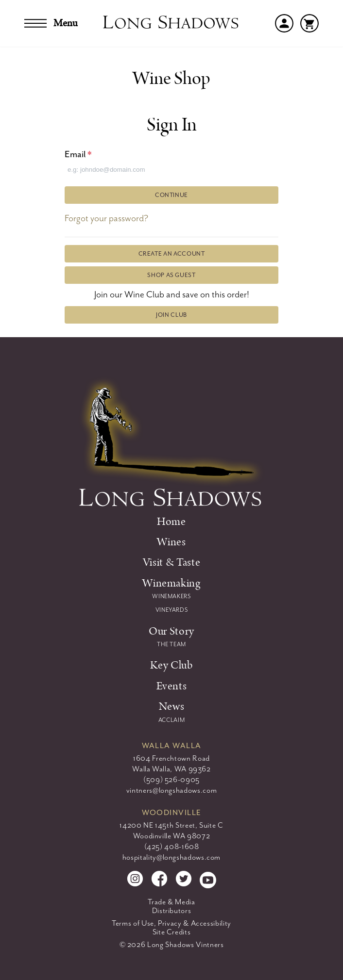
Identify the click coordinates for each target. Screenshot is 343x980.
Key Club (171, 665)
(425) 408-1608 (172, 847)
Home (171, 522)
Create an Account (172, 254)
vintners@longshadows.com (171, 790)
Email (78, 154)
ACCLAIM (171, 720)
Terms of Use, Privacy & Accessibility (171, 923)
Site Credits (172, 932)
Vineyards (172, 610)
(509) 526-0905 (171, 780)
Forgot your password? (106, 218)
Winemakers (171, 596)
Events (172, 686)
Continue (171, 195)
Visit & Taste (171, 562)
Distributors (172, 911)
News (172, 706)
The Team (171, 644)
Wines (171, 542)
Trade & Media (171, 902)
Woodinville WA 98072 (172, 836)
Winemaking (171, 583)
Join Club (171, 315)
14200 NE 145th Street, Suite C (171, 825)
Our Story (171, 631)
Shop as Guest (171, 275)
